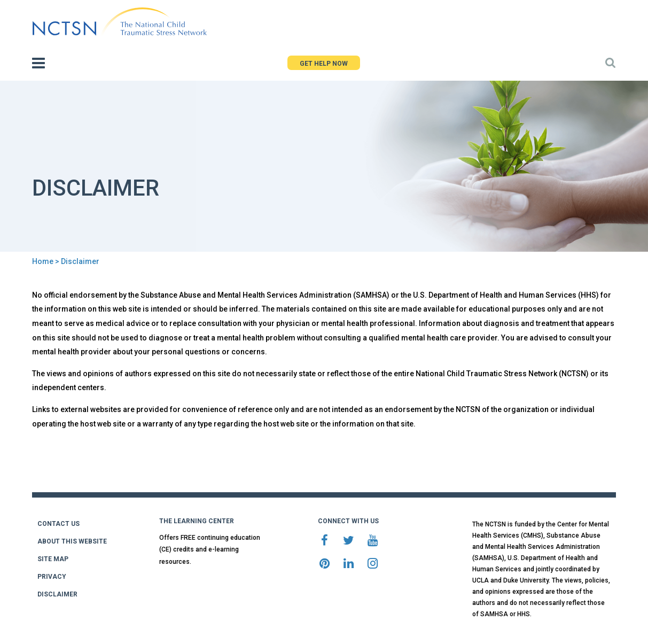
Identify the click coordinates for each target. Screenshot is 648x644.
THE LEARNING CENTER (197, 521)
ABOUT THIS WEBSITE (72, 541)
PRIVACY (52, 577)
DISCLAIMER (57, 594)
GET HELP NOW (324, 64)
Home (43, 261)
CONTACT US (58, 524)
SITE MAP (53, 559)
